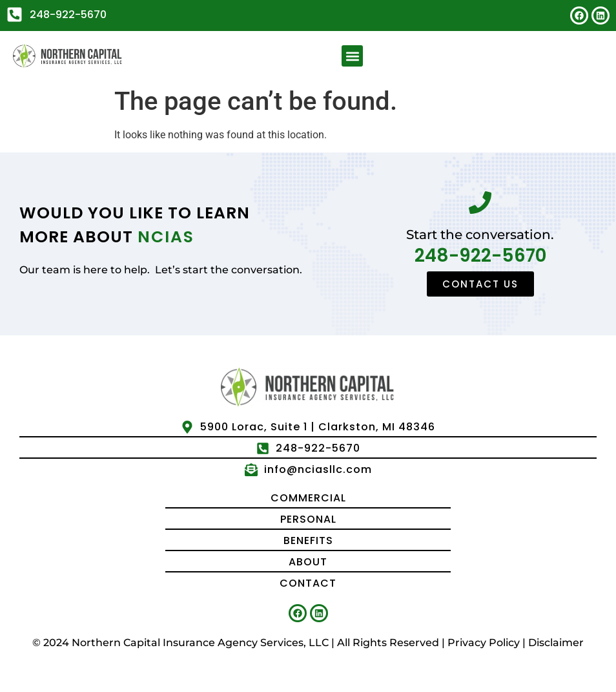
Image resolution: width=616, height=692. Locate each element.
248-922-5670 (480, 256)
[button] (352, 56)
